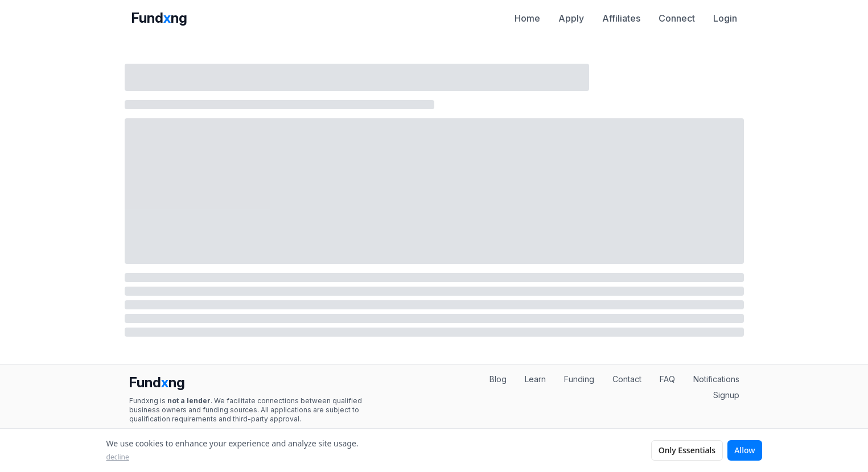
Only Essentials (687, 450)
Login (725, 18)
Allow (744, 450)
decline (118, 457)
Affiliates (621, 18)
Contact (627, 379)
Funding (579, 379)
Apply (571, 18)
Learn (535, 379)
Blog (498, 379)
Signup (726, 395)
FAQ (667, 379)
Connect (677, 18)
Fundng (159, 18)
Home (527, 18)
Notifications (716, 379)
